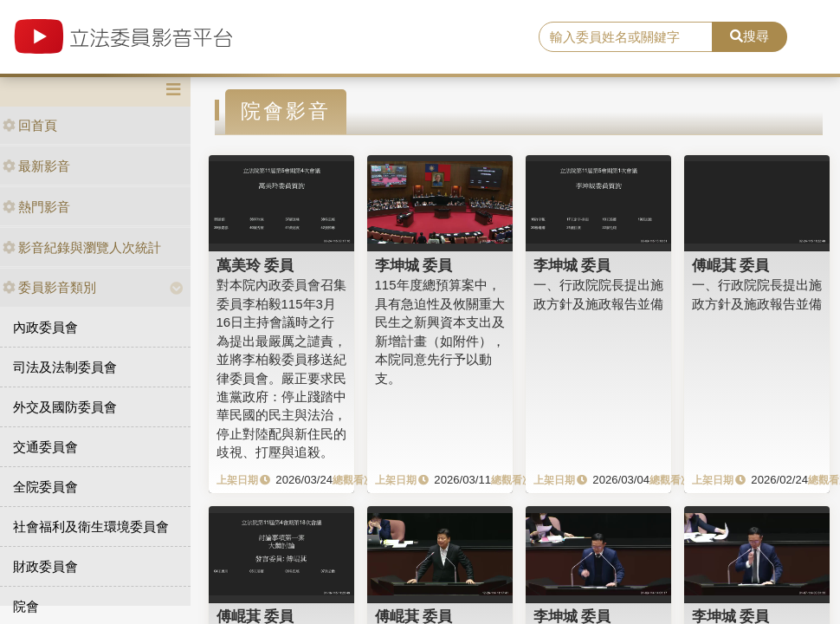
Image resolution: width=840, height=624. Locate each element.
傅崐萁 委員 (731, 265)
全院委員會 (45, 487)
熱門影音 (36, 207)
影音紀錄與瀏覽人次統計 (82, 247)
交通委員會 (45, 447)
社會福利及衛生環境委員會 (91, 526)
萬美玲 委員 (255, 265)
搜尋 (750, 36)
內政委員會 (45, 327)
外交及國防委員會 (65, 407)
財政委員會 (45, 566)
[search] (625, 37)
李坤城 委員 (414, 265)
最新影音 (36, 166)
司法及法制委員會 (65, 367)
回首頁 (30, 125)
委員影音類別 (49, 287)
